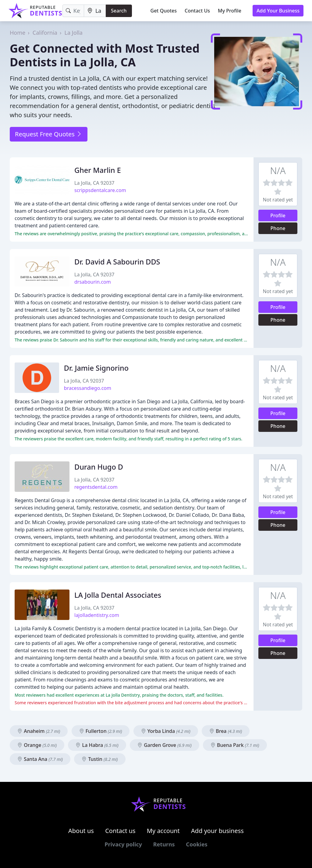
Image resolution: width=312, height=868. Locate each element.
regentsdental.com (96, 487)
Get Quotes (164, 11)
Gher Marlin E (98, 170)
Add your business (217, 831)
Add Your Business (278, 11)
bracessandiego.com (88, 388)
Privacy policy (123, 844)
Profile (278, 215)
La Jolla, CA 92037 (94, 183)
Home (18, 33)
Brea (226, 731)
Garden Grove (165, 745)
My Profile (230, 11)
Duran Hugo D (99, 467)
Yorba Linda (166, 731)
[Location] (95, 11)
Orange (37, 745)
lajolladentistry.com (97, 615)
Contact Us (197, 11)
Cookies (197, 844)
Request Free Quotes (49, 134)
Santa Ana (40, 759)
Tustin (100, 759)
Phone (278, 228)
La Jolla (74, 33)
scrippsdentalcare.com (100, 190)
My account (163, 831)
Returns (164, 844)
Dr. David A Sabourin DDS (117, 262)
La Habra (97, 745)
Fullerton (101, 731)
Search (119, 11)
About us (81, 831)
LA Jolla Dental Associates (118, 595)
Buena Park (235, 745)
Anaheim (39, 731)
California (45, 33)
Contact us (120, 831)
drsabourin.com (93, 282)
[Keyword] (73, 11)
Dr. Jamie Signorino (96, 368)
